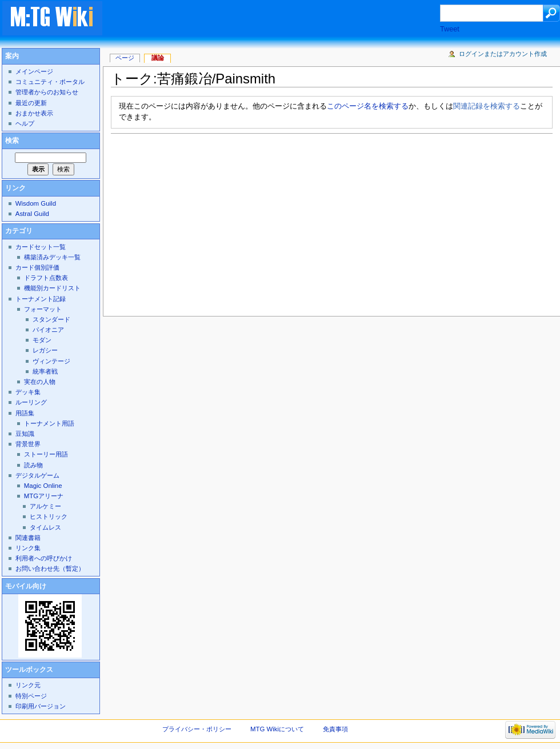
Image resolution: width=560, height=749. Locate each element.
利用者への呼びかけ (44, 558)
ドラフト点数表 (46, 278)
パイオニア (48, 330)
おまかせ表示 (34, 113)
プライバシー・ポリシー (197, 729)
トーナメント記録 (41, 299)
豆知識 (25, 434)
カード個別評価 (37, 267)
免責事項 (335, 729)
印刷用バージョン (41, 706)
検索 (12, 141)
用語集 (25, 413)
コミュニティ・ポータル (50, 82)
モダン (42, 340)
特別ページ (31, 696)
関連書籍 (28, 538)
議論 (158, 58)
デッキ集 (28, 392)
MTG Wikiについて (277, 729)
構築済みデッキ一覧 (52, 257)
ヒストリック (49, 516)
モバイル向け (26, 586)
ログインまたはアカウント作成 (503, 54)
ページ (125, 58)
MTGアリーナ (44, 496)
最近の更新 (31, 103)
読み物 (33, 465)
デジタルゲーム (37, 475)
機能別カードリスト (52, 288)
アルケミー (45, 506)
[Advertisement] (208, 222)
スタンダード (51, 319)
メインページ (34, 71)
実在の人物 (40, 382)
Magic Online (43, 486)
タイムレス (45, 527)
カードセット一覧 (41, 247)
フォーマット (43, 309)
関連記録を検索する (487, 106)
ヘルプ (25, 123)
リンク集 (28, 548)
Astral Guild (32, 214)
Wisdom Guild (36, 203)
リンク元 (28, 685)
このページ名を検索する (368, 106)
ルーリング (31, 402)
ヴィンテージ (51, 361)
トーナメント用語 (49, 423)
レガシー (45, 350)
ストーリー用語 (46, 454)
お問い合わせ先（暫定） (50, 568)
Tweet (450, 29)
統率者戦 (45, 371)
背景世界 (28, 444)
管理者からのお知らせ (47, 92)
